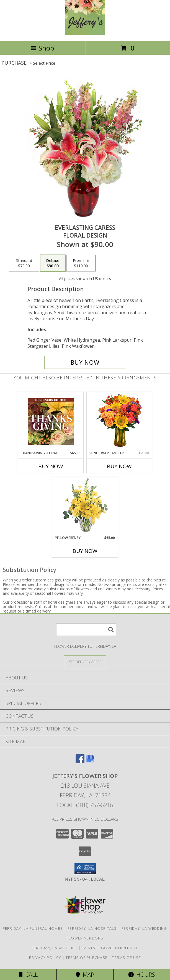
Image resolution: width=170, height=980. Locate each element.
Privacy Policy (45, 958)
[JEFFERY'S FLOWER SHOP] (85, 33)
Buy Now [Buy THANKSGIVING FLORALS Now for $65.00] (51, 466)
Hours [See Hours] (142, 975)
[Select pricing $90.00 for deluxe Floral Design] (53, 263)
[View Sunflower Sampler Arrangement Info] (119, 421)
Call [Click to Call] (28, 975)
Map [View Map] (85, 975)
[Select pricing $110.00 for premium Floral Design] (81, 263)
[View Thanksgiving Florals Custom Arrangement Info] (51, 421)
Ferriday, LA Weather (54, 948)
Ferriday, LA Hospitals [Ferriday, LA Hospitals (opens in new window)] (92, 928)
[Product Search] (86, 630)
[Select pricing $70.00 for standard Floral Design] (24, 263)
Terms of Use (127, 958)
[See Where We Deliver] (85, 662)
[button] (85, 869)
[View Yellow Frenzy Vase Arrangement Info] (85, 506)
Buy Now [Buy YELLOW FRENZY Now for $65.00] (85, 551)
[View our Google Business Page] (90, 761)
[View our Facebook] (80, 761)
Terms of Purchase (87, 958)
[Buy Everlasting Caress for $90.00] (85, 362)
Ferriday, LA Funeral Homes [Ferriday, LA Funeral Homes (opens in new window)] (33, 928)
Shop (42, 48)
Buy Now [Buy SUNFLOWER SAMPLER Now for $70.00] (119, 466)
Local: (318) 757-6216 (85, 805)
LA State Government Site (110, 948)
